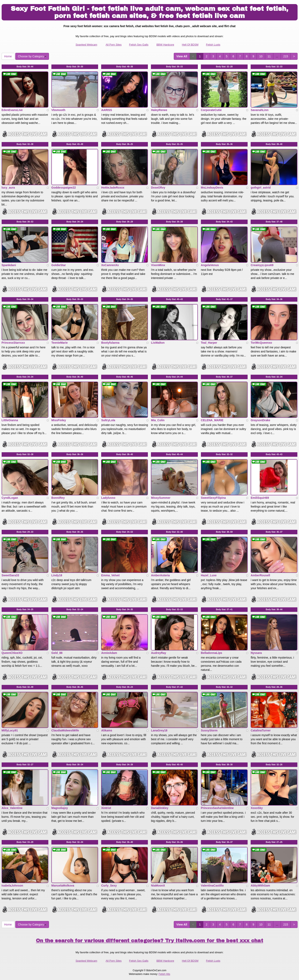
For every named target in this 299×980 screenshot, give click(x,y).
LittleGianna (10, 420)
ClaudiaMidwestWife (65, 730)
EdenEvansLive (12, 110)
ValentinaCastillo (212, 886)
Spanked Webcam (86, 45)
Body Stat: (25, 67)
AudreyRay (158, 653)
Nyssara (256, 653)
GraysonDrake (260, 420)
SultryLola (108, 420)
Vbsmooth (58, 110)
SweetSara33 (10, 575)
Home (8, 56)
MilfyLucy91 (10, 730)
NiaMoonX (158, 886)
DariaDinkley (160, 808)
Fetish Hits (164, 974)
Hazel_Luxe (209, 575)
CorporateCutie (211, 110)
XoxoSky (257, 808)
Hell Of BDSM (190, 45)
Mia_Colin (158, 420)
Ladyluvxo (108, 498)
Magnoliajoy (60, 808)
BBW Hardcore (165, 45)
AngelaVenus (210, 265)
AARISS (107, 110)
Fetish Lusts (213, 45)
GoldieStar (59, 265)
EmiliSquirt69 (260, 498)
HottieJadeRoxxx (113, 188)
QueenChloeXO (12, 653)
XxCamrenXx (110, 265)
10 (261, 56)
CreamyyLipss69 (262, 265)
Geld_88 (57, 653)
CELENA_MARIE (212, 420)
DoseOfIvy (158, 188)
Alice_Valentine (12, 808)
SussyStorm (209, 730)
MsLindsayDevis (212, 188)
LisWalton (158, 343)
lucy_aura (8, 188)
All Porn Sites (114, 45)
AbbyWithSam (260, 886)
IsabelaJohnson (12, 886)
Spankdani (9, 265)
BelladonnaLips (212, 653)
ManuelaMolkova (63, 886)
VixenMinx (158, 265)
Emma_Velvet (110, 575)
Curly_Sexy (109, 886)
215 (286, 56)
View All (182, 56)
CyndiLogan (10, 498)
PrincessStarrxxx (13, 343)
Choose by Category (32, 56)
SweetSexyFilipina (213, 498)
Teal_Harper (209, 343)
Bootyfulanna (110, 343)
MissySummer (161, 498)
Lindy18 (57, 575)
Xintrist (106, 808)
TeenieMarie (60, 343)
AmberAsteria (160, 575)
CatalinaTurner (261, 730)
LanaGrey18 (159, 730)
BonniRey (58, 498)
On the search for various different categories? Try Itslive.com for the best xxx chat (149, 941)
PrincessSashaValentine (217, 808)
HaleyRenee (159, 110)
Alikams (107, 730)
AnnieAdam (109, 653)
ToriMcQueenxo (261, 343)
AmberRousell (260, 575)
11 (269, 56)
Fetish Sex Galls (139, 45)
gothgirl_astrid (261, 188)
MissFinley (59, 420)
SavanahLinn (260, 110)
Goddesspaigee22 (64, 188)
